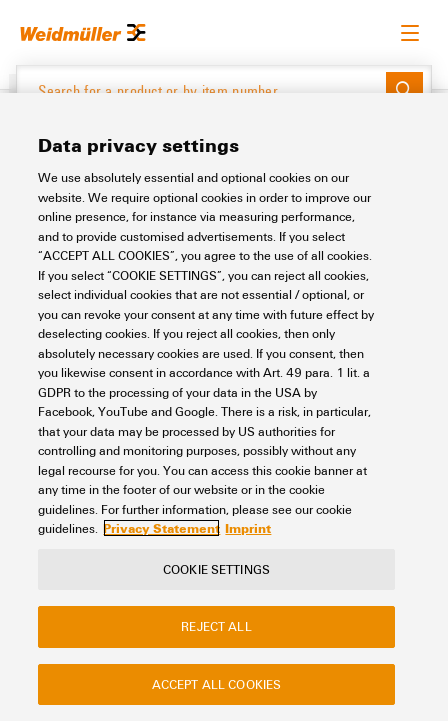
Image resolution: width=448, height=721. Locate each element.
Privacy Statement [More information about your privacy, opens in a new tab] (161, 528)
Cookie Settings (216, 569)
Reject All (216, 626)
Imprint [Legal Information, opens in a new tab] (248, 528)
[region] (224, 407)
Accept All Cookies (216, 684)
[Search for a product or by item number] (201, 91)
